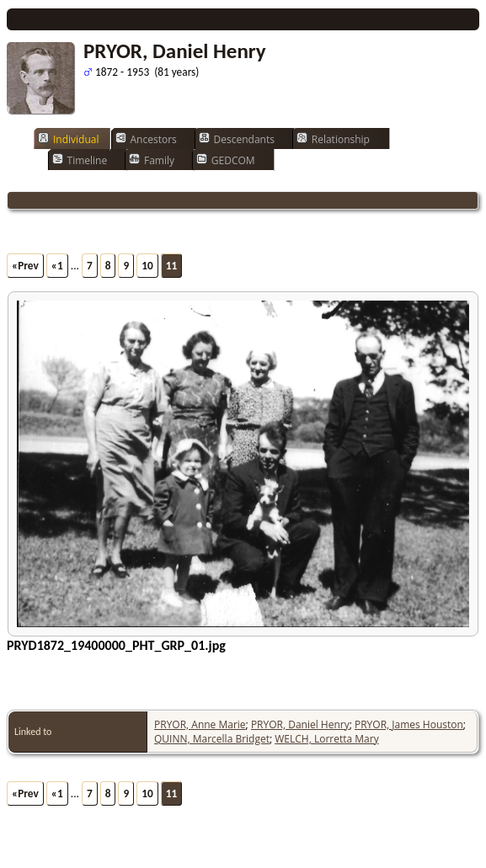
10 (147, 266)
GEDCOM (226, 160)
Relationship (333, 139)
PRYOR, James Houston (409, 724)
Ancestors (146, 139)
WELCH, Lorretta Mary (326, 739)
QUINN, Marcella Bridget (212, 739)
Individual (69, 139)
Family (152, 160)
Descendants (237, 139)
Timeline (80, 160)
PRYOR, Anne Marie (200, 724)
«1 (57, 266)
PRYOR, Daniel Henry (300, 724)
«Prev (25, 266)
